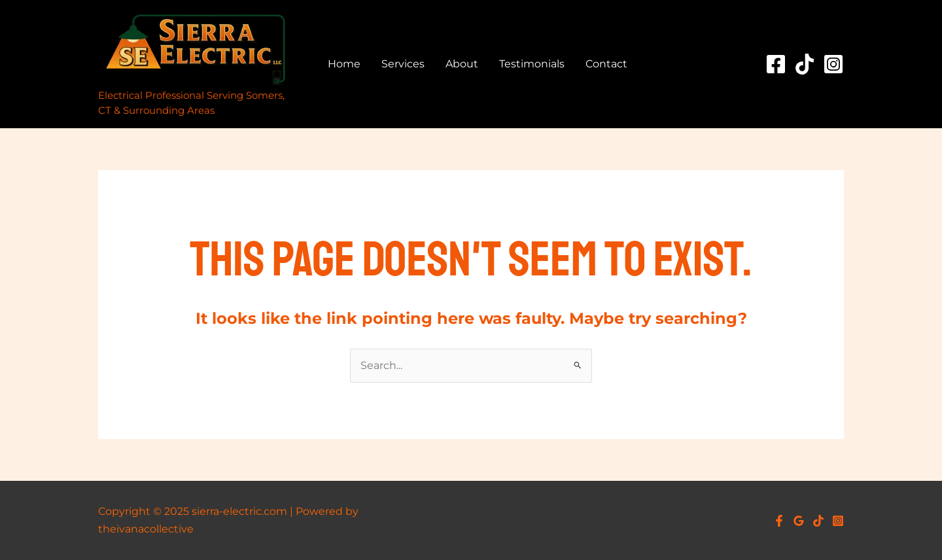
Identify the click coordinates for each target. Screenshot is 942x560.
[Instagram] (833, 64)
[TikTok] (805, 64)
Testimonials (532, 64)
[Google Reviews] (799, 521)
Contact (606, 64)
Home (344, 64)
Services (403, 64)
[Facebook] (776, 64)
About (462, 64)
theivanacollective (146, 529)
